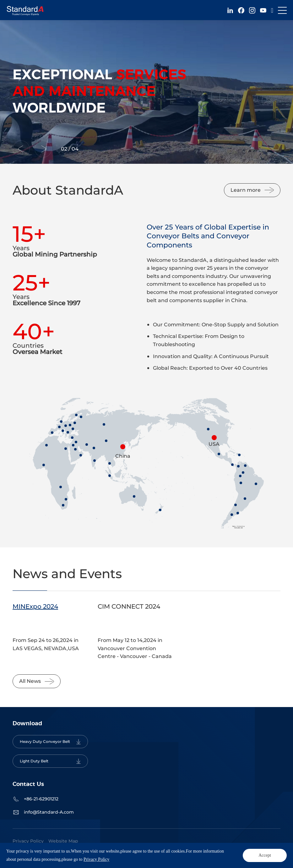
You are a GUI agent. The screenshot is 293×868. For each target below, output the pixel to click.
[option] (146, 92)
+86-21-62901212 (41, 799)
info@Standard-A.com (49, 812)
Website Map (63, 841)
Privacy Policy (28, 841)
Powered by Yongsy (135, 851)
